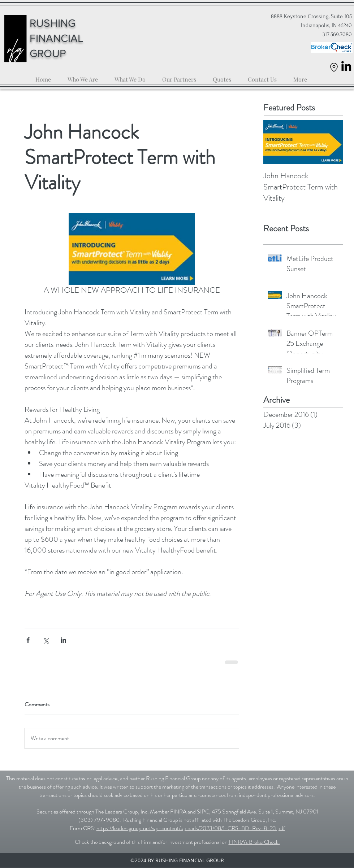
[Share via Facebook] (28, 640)
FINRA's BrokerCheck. (254, 842)
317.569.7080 (336, 34)
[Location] (334, 67)
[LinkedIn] (346, 66)
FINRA (179, 812)
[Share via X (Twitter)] (46, 640)
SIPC (203, 812)
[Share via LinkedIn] (63, 640)
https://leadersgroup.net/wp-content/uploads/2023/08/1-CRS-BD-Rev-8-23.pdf (191, 828)
